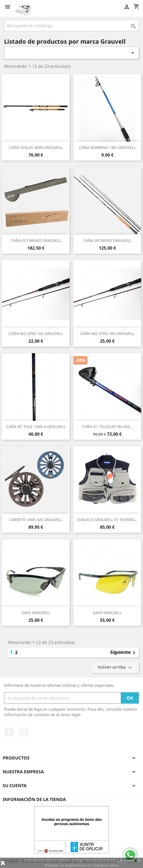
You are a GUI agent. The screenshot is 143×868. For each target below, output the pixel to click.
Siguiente (124, 653)
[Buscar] (71, 25)
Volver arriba (115, 668)
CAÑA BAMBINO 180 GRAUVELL (107, 147)
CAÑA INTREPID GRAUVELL (107, 240)
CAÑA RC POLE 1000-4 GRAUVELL (36, 427)
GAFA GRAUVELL (36, 613)
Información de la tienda (34, 799)
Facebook (9, 732)
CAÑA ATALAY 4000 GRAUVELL (36, 147)
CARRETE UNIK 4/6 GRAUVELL (36, 520)
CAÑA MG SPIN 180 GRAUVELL (107, 334)
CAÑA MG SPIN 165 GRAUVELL (36, 334)
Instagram (24, 732)
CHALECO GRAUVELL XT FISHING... (107, 520)
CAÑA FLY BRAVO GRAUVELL (36, 240)
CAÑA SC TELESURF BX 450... (107, 427)
